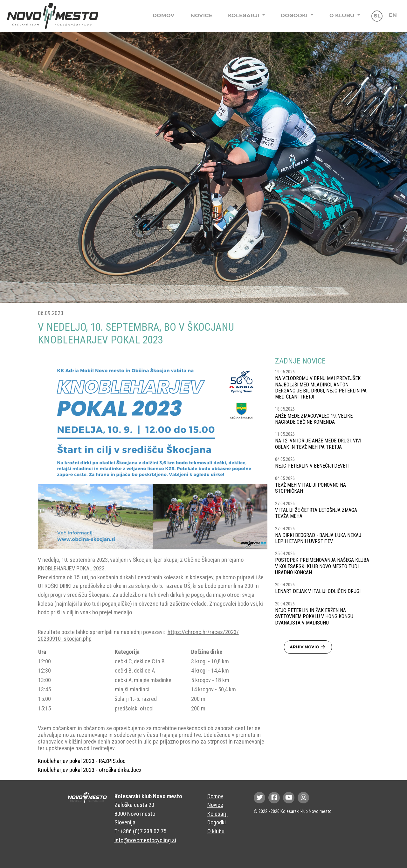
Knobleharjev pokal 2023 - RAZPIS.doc (82, 761)
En (393, 15)
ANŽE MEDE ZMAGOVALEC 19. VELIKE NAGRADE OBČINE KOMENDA (314, 419)
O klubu (216, 831)
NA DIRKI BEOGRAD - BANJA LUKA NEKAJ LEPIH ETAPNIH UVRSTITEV (318, 538)
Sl (377, 16)
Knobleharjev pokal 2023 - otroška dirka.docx (90, 770)
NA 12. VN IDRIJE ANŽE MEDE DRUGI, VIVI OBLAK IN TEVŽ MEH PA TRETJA (318, 444)
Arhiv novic (308, 647)
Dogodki (217, 822)
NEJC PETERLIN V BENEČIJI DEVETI (312, 466)
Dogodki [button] (295, 16)
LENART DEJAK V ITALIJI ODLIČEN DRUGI (318, 591)
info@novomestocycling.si (145, 840)
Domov (164, 16)
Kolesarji (217, 814)
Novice (201, 16)
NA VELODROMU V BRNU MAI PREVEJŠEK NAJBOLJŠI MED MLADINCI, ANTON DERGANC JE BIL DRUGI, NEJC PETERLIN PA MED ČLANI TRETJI (321, 388)
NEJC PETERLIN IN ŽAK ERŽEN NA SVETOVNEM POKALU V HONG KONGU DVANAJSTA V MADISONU (314, 616)
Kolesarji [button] (244, 16)
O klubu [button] (343, 16)
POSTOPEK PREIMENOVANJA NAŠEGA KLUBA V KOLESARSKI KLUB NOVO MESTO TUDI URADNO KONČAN (322, 566)
